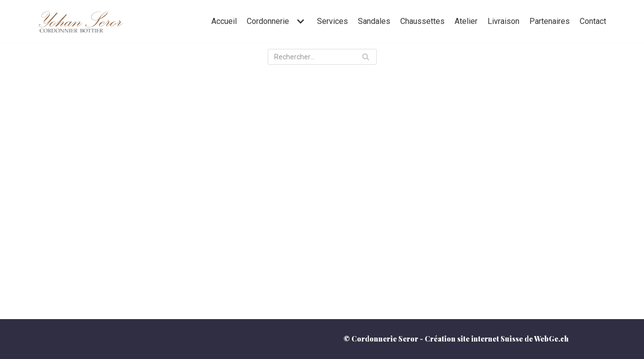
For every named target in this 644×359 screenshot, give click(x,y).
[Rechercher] (322, 57)
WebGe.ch (551, 339)
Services (332, 21)
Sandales (374, 21)
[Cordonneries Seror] (80, 21)
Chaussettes (422, 21)
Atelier (466, 21)
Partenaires (550, 21)
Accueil (224, 21)
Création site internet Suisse (474, 339)
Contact (593, 21)
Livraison (503, 21)
